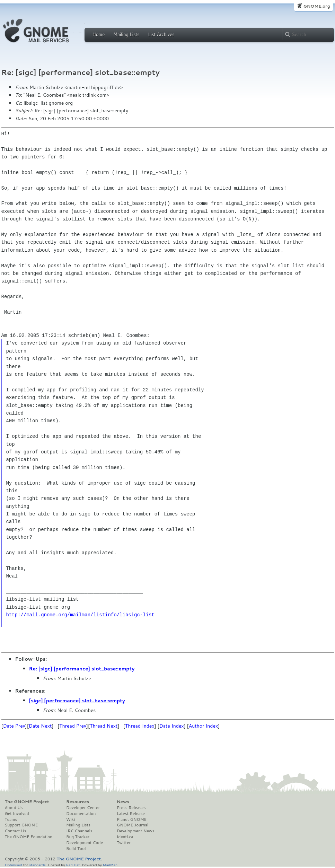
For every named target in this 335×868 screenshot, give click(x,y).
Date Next (40, 726)
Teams (11, 819)
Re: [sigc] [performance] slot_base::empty (82, 669)
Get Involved (17, 814)
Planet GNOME (132, 819)
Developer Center (83, 808)
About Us (14, 808)
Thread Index (140, 726)
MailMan (110, 865)
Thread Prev (73, 726)
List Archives (161, 34)
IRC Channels (79, 831)
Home (99, 34)
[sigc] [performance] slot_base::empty (77, 701)
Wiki (70, 819)
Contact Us (16, 831)
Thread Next (104, 726)
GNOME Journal (133, 825)
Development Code (85, 843)
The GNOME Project (27, 802)
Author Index (203, 726)
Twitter (124, 843)
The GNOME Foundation (29, 837)
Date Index (172, 726)
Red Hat (73, 865)
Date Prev (14, 726)
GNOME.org (316, 6)
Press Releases (131, 808)
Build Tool (76, 849)
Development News (136, 831)
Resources (78, 802)
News (123, 802)
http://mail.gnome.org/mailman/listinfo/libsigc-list (80, 615)
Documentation (81, 814)
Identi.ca (125, 837)
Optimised (14, 865)
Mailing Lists (126, 34)
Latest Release (131, 814)
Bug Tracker (78, 837)
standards (37, 865)
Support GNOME (21, 825)
